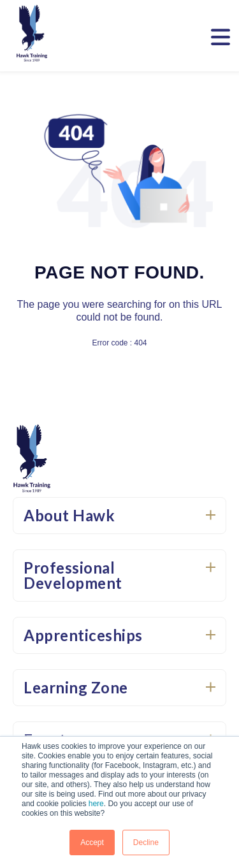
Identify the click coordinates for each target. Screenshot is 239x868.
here (96, 804)
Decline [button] (146, 843)
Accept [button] (92, 843)
